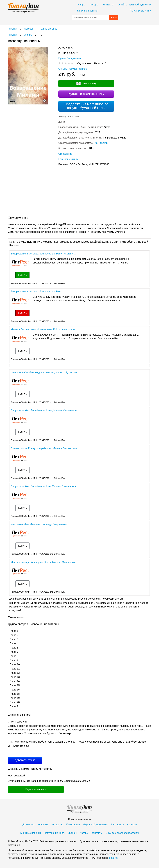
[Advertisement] (64, 192)
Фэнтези (132, 825)
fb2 (96, 143)
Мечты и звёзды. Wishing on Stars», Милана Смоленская (43, 562)
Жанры (81, 5)
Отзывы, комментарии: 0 (73, 69)
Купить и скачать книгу (86, 94)
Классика (43, 825)
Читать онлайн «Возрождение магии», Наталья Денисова (44, 373)
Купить (22, 275)
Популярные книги (140, 11)
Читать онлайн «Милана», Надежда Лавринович (39, 524)
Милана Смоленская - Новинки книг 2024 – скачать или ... (44, 329)
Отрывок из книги (68, 159)
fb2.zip (104, 143)
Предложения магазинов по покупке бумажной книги (86, 106)
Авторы (94, 5)
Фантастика (117, 825)
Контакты (108, 5)
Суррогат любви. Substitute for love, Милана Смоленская (43, 486)
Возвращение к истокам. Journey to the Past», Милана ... (43, 254)
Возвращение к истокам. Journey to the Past (36, 292)
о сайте (113, 858)
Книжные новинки (87, 11)
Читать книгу (89, 84)
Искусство (57, 825)
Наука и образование (95, 825)
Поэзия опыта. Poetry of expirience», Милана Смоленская (44, 448)
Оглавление (65, 154)
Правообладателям (70, 58)
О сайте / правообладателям (134, 5)
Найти (114, 17)
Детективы (28, 825)
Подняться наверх (36, 789)
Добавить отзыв (25, 760)
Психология (73, 825)
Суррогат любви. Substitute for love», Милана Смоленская (44, 410)
